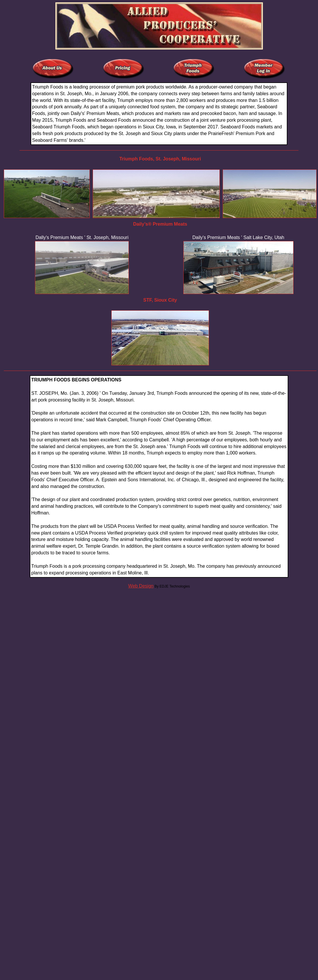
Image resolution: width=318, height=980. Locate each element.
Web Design (141, 586)
